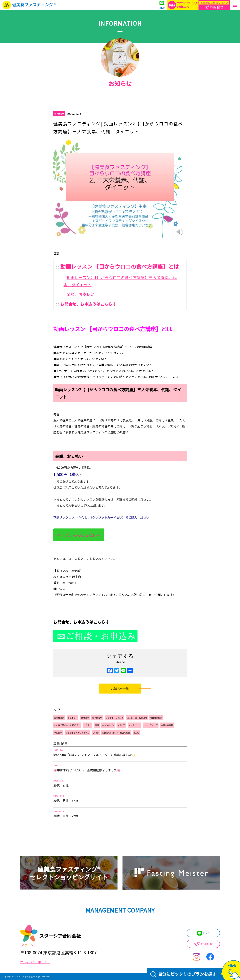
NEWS (136, 733)
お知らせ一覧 (120, 689)
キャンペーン (108, 725)
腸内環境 (85, 718)
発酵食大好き (156, 718)
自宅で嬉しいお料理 (114, 718)
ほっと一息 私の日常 (137, 718)
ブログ (96, 733)
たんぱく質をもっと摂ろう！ (67, 725)
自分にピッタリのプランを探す (183, 974)
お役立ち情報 (167, 725)
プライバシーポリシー (35, 962)
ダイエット (72, 718)
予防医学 (58, 733)
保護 (97, 725)
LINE (203, 933)
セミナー (87, 725)
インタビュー (134, 725)
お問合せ (203, 944)
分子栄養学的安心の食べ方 (77, 733)
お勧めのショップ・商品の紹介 (116, 733)
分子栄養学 (59, 114)
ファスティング (151, 725)
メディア (121, 725)
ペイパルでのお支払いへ (79, 535)
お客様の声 (59, 718)
